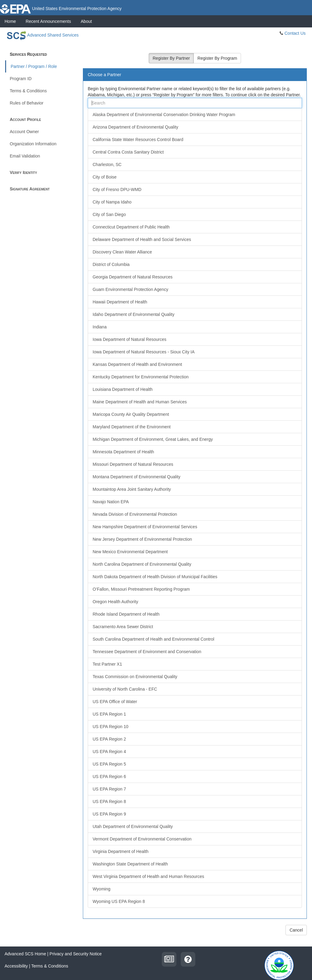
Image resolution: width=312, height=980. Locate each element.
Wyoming (101, 889)
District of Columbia (111, 264)
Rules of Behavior (27, 103)
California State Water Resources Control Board (138, 140)
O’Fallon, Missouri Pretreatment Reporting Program (141, 589)
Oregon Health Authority (115, 602)
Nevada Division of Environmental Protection (135, 514)
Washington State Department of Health (130, 864)
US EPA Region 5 (109, 764)
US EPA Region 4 (109, 752)
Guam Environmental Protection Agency (130, 289)
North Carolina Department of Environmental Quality (142, 564)
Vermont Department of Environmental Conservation (142, 839)
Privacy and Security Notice (76, 954)
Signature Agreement (30, 189)
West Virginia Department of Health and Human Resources (148, 876)
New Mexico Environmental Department (130, 552)
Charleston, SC (107, 165)
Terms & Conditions (28, 91)
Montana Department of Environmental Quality (136, 477)
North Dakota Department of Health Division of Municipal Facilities (155, 577)
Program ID (21, 79)
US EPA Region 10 (110, 727)
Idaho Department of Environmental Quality (133, 314)
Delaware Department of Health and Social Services (142, 239)
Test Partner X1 (107, 664)
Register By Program (217, 58)
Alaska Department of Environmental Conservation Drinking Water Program (164, 115)
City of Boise (105, 177)
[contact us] (188, 959)
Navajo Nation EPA (111, 502)
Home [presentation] (10, 21)
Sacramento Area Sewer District (123, 627)
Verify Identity (23, 172)
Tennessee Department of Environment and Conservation (147, 652)
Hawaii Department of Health (120, 302)
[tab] (195, 75)
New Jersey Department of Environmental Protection (142, 539)
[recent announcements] (169, 959)
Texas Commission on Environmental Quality (135, 677)
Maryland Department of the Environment (132, 427)
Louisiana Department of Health (123, 389)
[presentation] (48, 21)
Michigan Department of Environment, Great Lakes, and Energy (153, 439)
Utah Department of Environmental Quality (133, 826)
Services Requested (28, 54)
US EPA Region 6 (109, 777)
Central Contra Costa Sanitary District (128, 152)
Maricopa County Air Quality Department (131, 414)
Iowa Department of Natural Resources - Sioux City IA (144, 352)
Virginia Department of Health (121, 851)
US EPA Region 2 (109, 739)
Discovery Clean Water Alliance (122, 252)
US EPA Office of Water (115, 702)
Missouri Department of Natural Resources (133, 464)
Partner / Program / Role (34, 66)
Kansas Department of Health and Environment (137, 364)
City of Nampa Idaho (112, 202)
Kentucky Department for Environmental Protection (141, 377)
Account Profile (25, 119)
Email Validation (25, 156)
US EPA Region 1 (109, 714)
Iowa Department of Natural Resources (129, 339)
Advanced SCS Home (25, 954)
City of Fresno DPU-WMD (117, 189)
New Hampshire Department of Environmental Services (145, 527)
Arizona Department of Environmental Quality (135, 127)
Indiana (100, 327)
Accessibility (16, 966)
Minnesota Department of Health (123, 452)
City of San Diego (109, 214)
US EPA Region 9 (109, 814)
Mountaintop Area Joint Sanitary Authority (132, 489)
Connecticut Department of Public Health (131, 227)
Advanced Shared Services (42, 35)
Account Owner (24, 132)
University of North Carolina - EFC (125, 689)
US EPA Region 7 (109, 789)
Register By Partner (171, 58)
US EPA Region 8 (109, 801)
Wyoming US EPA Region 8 (119, 901)
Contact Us (295, 33)
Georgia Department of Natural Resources (133, 277)
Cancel (296, 930)
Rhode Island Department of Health (126, 614)
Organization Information (33, 144)
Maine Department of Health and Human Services (140, 402)
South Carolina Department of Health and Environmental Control (153, 639)
